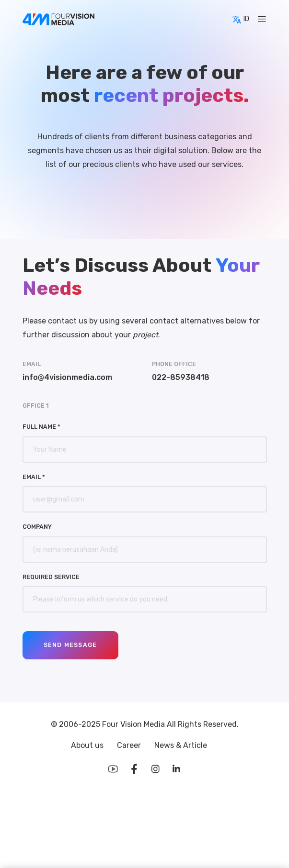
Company (37, 527)
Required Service (51, 577)
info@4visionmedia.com (67, 377)
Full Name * (41, 427)
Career (130, 745)
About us (88, 745)
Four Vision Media (134, 724)
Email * (34, 477)
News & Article (181, 745)
